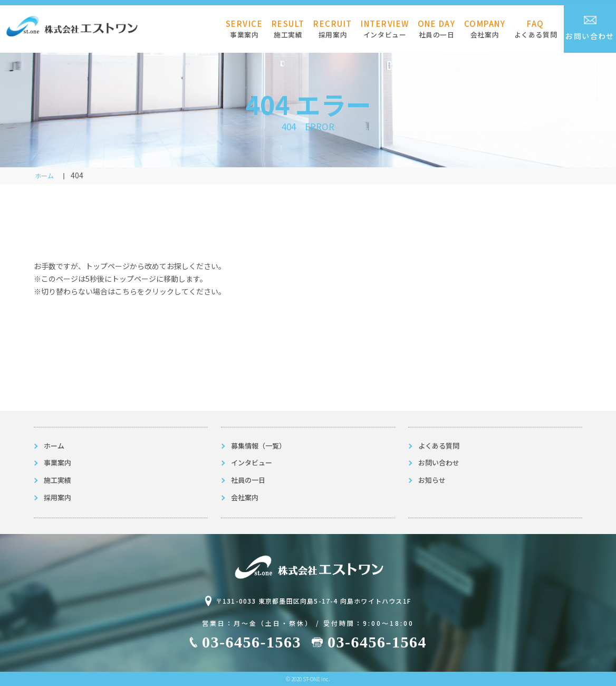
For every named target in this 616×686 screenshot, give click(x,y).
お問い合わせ (590, 28)
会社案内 (485, 29)
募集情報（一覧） (258, 446)
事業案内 (244, 29)
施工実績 (288, 29)
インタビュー (385, 29)
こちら (126, 291)
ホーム (54, 446)
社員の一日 (437, 29)
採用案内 (333, 29)
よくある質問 (536, 29)
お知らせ (432, 480)
